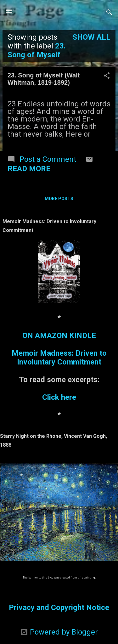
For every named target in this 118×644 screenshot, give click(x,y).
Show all (91, 37)
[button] (107, 76)
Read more (29, 169)
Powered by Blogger (59, 632)
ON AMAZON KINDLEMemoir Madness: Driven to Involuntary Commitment (59, 349)
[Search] (109, 13)
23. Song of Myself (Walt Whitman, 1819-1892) (44, 79)
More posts (59, 199)
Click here (59, 397)
